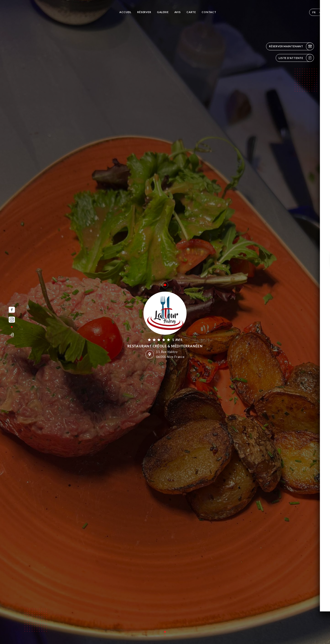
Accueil (125, 12)
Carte (191, 12)
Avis (178, 12)
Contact (209, 12)
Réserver (144, 12)
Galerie (163, 12)
